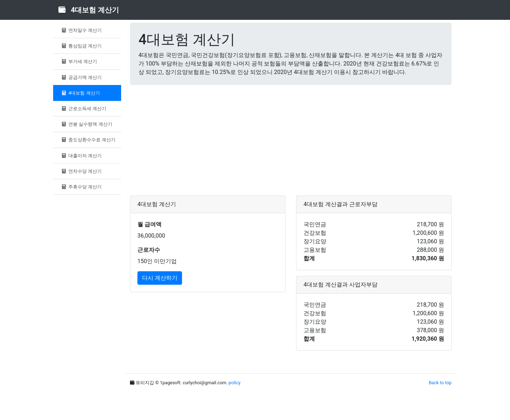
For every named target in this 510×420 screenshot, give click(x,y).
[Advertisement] (291, 140)
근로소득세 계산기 (83, 109)
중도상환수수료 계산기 (88, 140)
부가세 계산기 (79, 61)
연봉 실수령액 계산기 (86, 124)
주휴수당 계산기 (81, 187)
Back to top (440, 383)
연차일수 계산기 (81, 30)
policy (235, 383)
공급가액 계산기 (81, 77)
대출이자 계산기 (81, 156)
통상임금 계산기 (81, 46)
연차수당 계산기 (81, 171)
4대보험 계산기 (80, 93)
